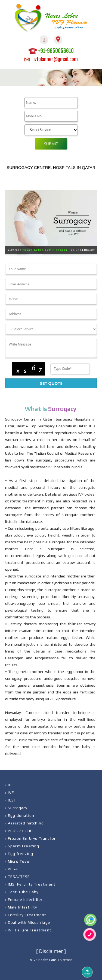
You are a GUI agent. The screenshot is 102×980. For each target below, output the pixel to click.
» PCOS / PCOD (19, 831)
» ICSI (10, 800)
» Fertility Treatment (25, 915)
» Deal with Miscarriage (27, 922)
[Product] (51, 130)
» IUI (9, 785)
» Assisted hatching (24, 823)
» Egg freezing (19, 854)
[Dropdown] (51, 329)
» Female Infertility (23, 899)
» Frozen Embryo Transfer (30, 838)
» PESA (11, 869)
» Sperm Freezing (22, 846)
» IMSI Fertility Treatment (30, 884)
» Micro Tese (17, 861)
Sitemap (66, 960)
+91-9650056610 (51, 51)
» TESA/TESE (17, 877)
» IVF (9, 793)
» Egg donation (19, 815)
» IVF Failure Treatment (28, 930)
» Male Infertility (21, 907)
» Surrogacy (16, 808)
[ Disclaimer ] (51, 951)
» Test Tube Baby (21, 892)
